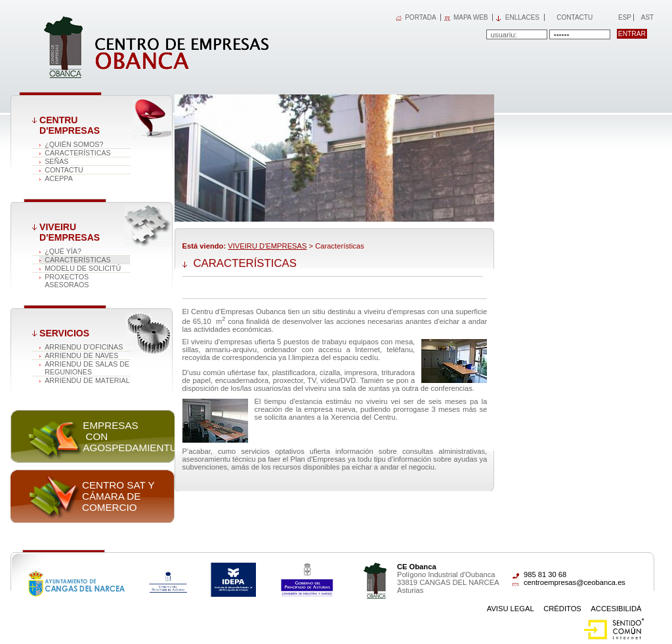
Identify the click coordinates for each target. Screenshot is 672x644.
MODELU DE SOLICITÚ (83, 268)
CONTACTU (64, 170)
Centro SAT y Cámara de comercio (118, 496)
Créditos (562, 609)
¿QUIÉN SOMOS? (74, 144)
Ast (647, 17)
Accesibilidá (616, 609)
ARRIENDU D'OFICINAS (84, 347)
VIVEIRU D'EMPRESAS (70, 232)
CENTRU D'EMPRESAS (70, 125)
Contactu (575, 17)
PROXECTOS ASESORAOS (67, 281)
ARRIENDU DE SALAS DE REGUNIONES (87, 368)
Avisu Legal (511, 609)
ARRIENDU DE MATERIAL (87, 380)
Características (78, 153)
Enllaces (522, 17)
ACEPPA (59, 178)
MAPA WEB (471, 17)
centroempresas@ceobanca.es (575, 582)
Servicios (64, 333)
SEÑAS (56, 161)
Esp (624, 17)
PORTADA (420, 17)
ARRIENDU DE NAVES (81, 355)
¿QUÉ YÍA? (63, 251)
